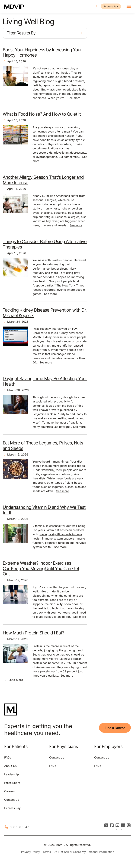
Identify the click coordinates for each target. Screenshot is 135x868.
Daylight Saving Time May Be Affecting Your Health (45, 381)
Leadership (12, 774)
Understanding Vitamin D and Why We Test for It (44, 510)
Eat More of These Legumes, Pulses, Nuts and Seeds (43, 445)
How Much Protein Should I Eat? (34, 633)
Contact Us (12, 800)
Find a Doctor (115, 728)
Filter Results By (21, 33)
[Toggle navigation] (129, 6)
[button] (45, 33)
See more (74, 98)
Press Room (12, 783)
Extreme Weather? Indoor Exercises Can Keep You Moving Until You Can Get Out (41, 568)
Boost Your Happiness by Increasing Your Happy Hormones (42, 52)
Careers (9, 791)
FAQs (8, 757)
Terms (47, 852)
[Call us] (96, 6)
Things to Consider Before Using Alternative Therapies (45, 244)
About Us (10, 766)
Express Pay (111, 6)
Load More (16, 680)
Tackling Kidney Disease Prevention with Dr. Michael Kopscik (45, 313)
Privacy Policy (30, 852)
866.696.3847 (19, 827)
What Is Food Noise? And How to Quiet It (42, 114)
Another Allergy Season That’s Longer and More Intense (43, 180)
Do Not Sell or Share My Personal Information (84, 852)
